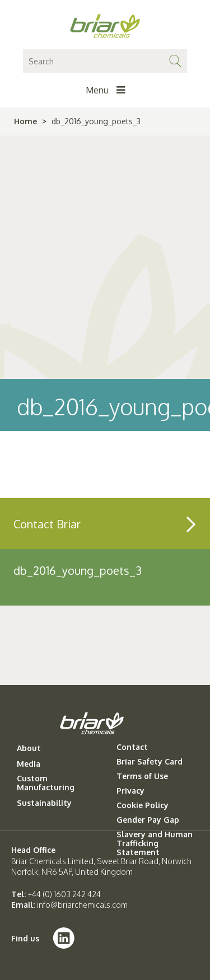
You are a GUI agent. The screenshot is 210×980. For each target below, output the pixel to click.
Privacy (130, 791)
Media (29, 764)
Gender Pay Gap (148, 820)
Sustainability (44, 803)
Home (25, 121)
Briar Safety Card (150, 762)
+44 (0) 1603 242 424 (64, 894)
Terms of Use (142, 776)
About (29, 748)
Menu (105, 90)
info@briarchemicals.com (82, 905)
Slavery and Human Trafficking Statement (155, 843)
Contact (132, 747)
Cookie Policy (143, 805)
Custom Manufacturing (46, 783)
